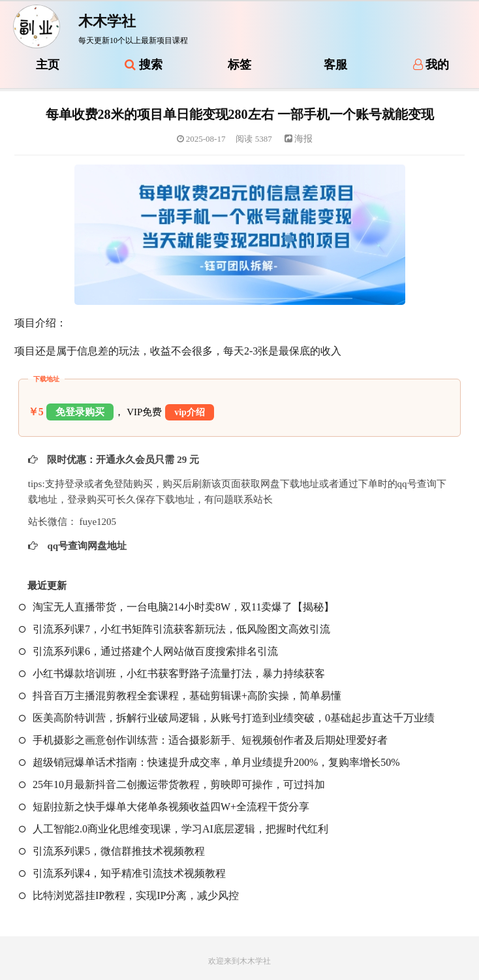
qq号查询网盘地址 (86, 546)
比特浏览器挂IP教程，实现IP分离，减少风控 (129, 895)
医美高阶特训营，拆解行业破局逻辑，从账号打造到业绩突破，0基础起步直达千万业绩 (227, 718)
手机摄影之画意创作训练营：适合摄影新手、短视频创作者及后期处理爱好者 (203, 740)
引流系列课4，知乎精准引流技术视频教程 (122, 873)
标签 (239, 65)
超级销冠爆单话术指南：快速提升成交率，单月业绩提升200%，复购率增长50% (209, 762)
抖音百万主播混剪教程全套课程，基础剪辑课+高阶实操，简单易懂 (180, 696)
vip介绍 (190, 412)
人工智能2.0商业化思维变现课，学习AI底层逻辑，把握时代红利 (174, 829)
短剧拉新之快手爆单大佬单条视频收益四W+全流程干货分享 (164, 807)
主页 (48, 65)
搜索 (144, 65)
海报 (299, 139)
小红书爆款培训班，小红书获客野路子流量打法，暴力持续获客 (172, 673)
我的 (431, 65)
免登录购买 (80, 412)
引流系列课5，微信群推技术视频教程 (112, 851)
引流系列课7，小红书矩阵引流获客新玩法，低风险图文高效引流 (175, 629)
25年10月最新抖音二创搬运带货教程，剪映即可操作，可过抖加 (172, 784)
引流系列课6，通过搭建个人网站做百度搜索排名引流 (148, 651)
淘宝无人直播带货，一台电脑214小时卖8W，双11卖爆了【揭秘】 (177, 607)
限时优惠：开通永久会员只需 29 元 (122, 460)
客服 (335, 65)
